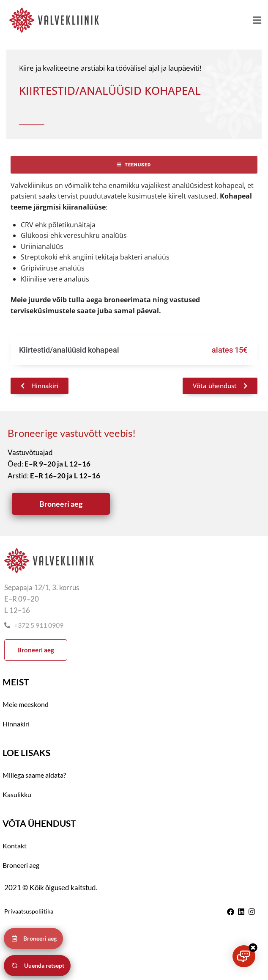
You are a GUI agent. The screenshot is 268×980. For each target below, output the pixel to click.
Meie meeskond (26, 704)
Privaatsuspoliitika (29, 911)
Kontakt (15, 846)
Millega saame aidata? (34, 775)
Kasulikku (17, 794)
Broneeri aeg (21, 865)
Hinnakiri (16, 724)
